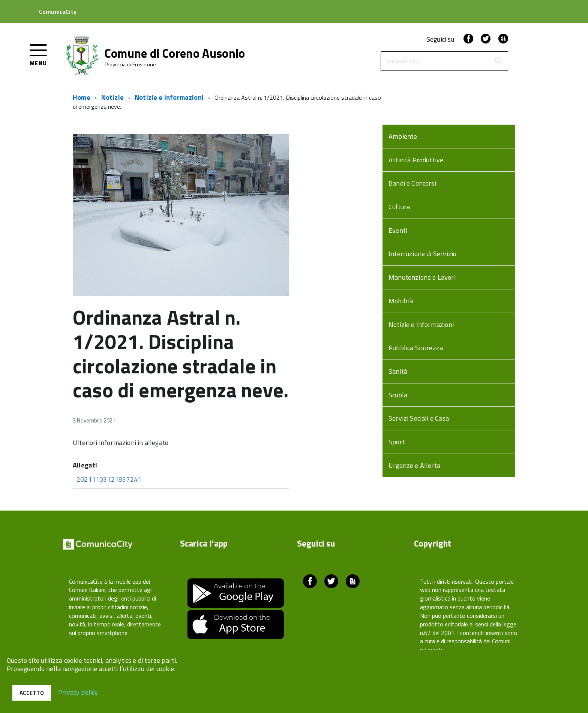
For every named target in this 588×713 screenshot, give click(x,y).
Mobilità (401, 301)
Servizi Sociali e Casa (419, 418)
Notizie (112, 97)
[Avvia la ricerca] (498, 61)
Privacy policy (78, 692)
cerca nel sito (402, 61)
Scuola (398, 395)
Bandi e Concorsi (412, 183)
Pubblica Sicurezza (416, 348)
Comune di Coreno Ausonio (175, 53)
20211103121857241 (109, 479)
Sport (397, 442)
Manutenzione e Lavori (422, 277)
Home (82, 97)
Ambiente (403, 136)
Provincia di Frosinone (130, 64)
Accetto (32, 693)
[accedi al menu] (38, 54)
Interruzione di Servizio (422, 254)
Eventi (398, 230)
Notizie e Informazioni (169, 97)
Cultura (399, 207)
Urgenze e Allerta (414, 465)
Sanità (398, 371)
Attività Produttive (416, 160)
